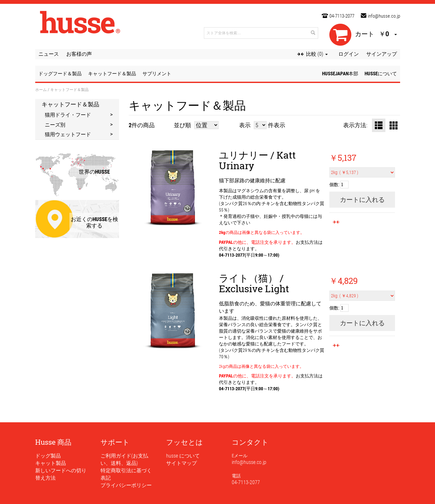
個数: (334, 184)
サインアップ (382, 54)
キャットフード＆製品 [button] (112, 74)
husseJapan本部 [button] (340, 74)
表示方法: (355, 125)
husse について (183, 456)
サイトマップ (181, 463)
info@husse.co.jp (384, 16)
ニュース (49, 54)
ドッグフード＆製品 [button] (60, 74)
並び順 (182, 125)
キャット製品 (51, 463)
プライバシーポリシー (126, 485)
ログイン (349, 54)
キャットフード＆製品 (70, 104)
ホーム (41, 89)
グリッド (393, 125)
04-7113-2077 (342, 16)
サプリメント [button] (157, 74)
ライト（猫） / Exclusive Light (254, 283)
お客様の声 (79, 54)
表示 (245, 125)
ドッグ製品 (48, 456)
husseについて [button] (381, 74)
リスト (379, 125)
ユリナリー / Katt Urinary (257, 160)
